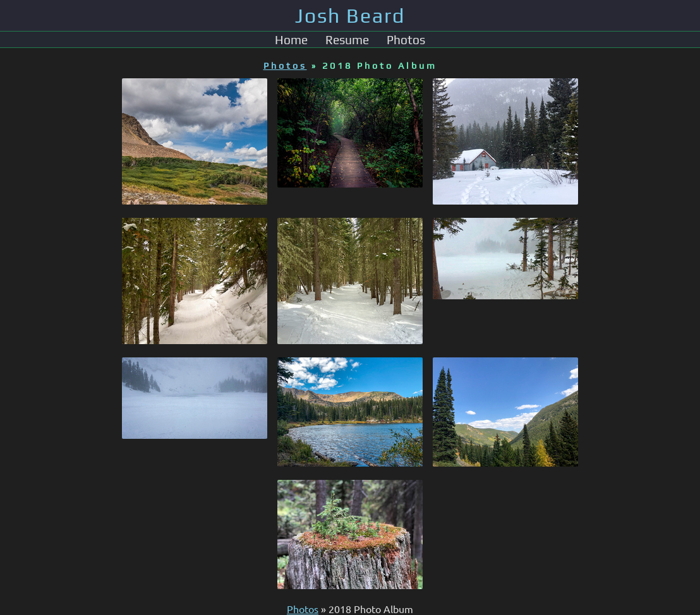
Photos (406, 40)
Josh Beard (350, 15)
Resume (347, 40)
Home (291, 40)
